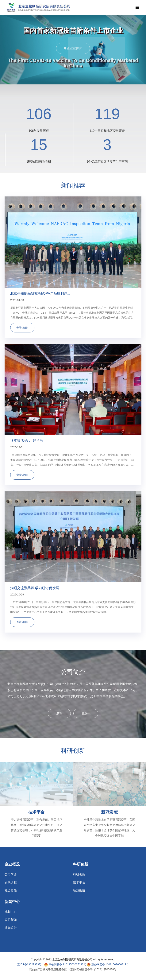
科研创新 (79, 874)
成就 (59, 713)
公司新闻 (11, 920)
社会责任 (11, 890)
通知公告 (11, 928)
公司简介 (11, 874)
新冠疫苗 (79, 890)
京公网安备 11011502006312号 (108, 965)
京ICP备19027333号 (29, 964)
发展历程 (11, 882)
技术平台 (36, 812)
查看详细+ (22, 328)
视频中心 (11, 912)
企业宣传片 (73, 50)
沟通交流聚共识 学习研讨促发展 (35, 588)
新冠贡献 (109, 812)
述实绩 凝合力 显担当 (27, 441)
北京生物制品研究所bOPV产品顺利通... (40, 293)
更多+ (86, 713)
